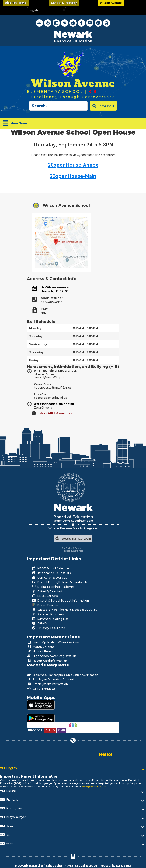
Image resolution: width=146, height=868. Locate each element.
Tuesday (36, 336)
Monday (35, 328)
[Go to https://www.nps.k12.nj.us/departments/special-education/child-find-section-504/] (36, 730)
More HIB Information (56, 413)
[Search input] (58, 106)
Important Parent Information (29, 776)
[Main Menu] (15, 123)
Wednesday (38, 344)
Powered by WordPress (73, 551)
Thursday (36, 352)
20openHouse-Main (73, 176)
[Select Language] (47, 10)
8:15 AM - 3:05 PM (85, 328)
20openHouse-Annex (73, 165)
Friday (34, 360)
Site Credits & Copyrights (73, 548)
